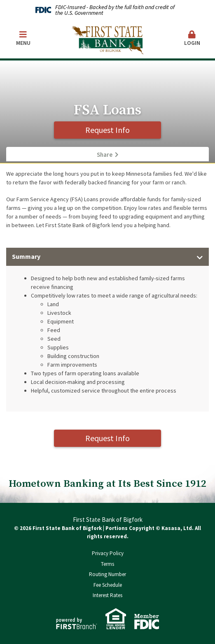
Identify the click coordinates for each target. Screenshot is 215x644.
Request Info (107, 130)
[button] (192, 39)
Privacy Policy (108, 553)
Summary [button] (26, 256)
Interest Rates (107, 595)
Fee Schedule (108, 585)
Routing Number (107, 574)
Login (192, 38)
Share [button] (105, 155)
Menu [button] (23, 38)
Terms (107, 564)
